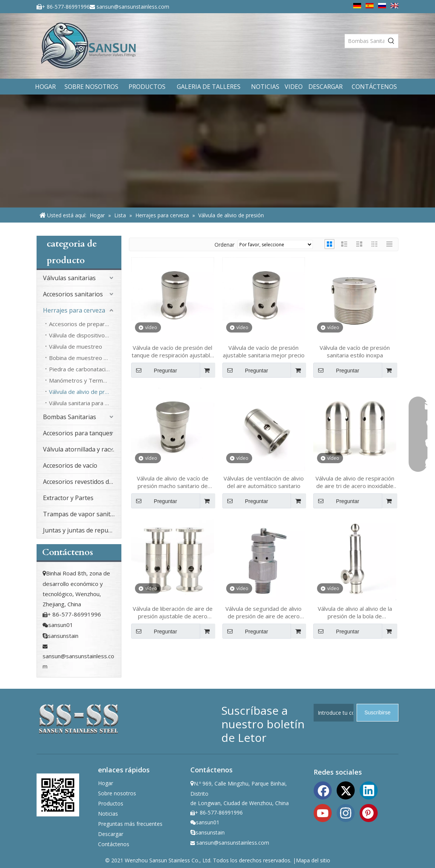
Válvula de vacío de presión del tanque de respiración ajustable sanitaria (172, 351)
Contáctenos (114, 844)
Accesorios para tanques (78, 433)
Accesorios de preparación (83, 324)
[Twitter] (346, 790)
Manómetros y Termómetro (85, 380)
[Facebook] (323, 790)
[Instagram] (346, 812)
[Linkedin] (369, 790)
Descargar (111, 834)
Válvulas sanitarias (69, 278)
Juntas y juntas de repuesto (82, 530)
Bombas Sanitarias (70, 417)
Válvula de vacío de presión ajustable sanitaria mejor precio (264, 351)
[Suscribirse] (378, 713)
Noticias (108, 814)
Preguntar (154, 370)
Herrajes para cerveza (74, 310)
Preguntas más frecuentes (130, 824)
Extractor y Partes (68, 498)
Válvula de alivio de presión (84, 392)
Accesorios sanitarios (73, 294)
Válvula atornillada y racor (80, 449)
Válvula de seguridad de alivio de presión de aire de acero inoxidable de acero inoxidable (264, 612)
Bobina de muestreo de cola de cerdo (85, 358)
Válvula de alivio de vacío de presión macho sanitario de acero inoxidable (173, 482)
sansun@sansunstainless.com (133, 7)
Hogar (106, 783)
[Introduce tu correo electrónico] (334, 713)
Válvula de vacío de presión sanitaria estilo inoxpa (355, 351)
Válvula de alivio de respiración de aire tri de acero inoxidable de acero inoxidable (355, 482)
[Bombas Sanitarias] (365, 41)
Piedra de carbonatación (80, 369)
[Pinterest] (369, 812)
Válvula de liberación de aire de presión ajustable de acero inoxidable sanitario (173, 612)
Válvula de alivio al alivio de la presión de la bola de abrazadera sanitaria (355, 612)
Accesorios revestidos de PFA (82, 482)
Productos (111, 803)
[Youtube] (323, 812)
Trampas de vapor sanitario (82, 514)
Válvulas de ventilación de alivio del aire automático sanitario (264, 482)
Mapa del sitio (313, 860)
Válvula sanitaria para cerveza (85, 403)
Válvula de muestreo (76, 346)
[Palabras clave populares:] (391, 41)
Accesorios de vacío (70, 465)
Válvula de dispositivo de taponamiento (85, 335)
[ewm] (58, 795)
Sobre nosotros (117, 793)
